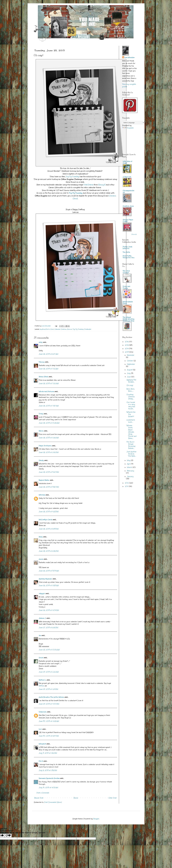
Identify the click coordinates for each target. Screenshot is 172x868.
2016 (127, 342)
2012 (127, 483)
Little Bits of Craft (127, 162)
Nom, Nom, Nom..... (131, 390)
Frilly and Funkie (126, 287)
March (130, 467)
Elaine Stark (44, 377)
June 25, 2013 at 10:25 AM (49, 423)
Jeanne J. (43, 618)
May (129, 460)
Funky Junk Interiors (127, 248)
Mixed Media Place (128, 303)
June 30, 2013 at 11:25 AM (49, 721)
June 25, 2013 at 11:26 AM (49, 438)
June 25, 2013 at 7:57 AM (49, 406)
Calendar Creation (60, 329)
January (130, 476)
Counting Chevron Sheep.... (131, 397)
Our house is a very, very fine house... (131, 406)
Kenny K (102, 185)
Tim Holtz (126, 252)
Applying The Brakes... (131, 381)
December (131, 355)
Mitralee (42, 495)
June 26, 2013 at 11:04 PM (49, 610)
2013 (127, 352)
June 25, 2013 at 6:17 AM (49, 354)
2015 (127, 345)
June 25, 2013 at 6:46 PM (49, 551)
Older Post (112, 798)
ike (40, 635)
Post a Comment (43, 793)
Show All (134, 234)
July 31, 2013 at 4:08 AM (48, 788)
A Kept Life (127, 177)
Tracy (41, 414)
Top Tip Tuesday (73, 177)
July (129, 373)
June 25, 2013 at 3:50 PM (49, 487)
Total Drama (88, 185)
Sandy (41, 460)
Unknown (43, 712)
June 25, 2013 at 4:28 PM (49, 512)
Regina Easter (44, 480)
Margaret (42, 744)
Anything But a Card (47, 329)
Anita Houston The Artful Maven (51, 697)
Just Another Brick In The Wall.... (132, 454)
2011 (127, 486)
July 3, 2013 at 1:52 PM (48, 753)
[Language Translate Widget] (133, 123)
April (129, 464)
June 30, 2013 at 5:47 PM (49, 736)
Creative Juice (128, 206)
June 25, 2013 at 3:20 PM (49, 472)
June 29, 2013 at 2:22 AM (49, 672)
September (131, 364)
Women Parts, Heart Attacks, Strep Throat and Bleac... (132, 432)
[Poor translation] (8, 835)
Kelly (41, 537)
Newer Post (39, 798)
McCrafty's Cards (46, 520)
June (129, 377)
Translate (128, 128)
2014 (127, 349)
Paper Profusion (45, 446)
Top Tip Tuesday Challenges (82, 329)
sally (41, 342)
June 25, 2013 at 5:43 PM (49, 529)
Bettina (42, 686)
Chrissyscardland (128, 191)
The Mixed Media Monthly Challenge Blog (129, 319)
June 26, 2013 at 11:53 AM (49, 586)
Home (76, 798)
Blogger (96, 819)
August (130, 370)
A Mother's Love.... (131, 421)
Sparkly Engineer (45, 579)
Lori (40, 729)
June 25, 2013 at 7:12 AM (49, 369)
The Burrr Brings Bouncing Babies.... (131, 445)
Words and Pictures (46, 392)
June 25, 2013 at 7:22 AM (49, 383)
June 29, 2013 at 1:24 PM (48, 689)
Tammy (42, 362)
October (130, 361)
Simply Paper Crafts (128, 221)
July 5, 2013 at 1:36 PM (48, 770)
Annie (41, 559)
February (131, 471)
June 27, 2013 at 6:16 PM (49, 628)
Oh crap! (130, 385)
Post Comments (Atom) (53, 802)
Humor (70, 329)
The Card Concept (126, 272)
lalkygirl (42, 594)
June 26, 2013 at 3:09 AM (49, 571)
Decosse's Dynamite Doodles (49, 778)
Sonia (41, 658)
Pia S (41, 761)
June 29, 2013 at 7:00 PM (49, 704)
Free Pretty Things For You (129, 257)
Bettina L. (42, 680)
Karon (41, 431)
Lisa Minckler (130, 57)
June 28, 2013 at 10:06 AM (49, 650)
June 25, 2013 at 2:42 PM (49, 452)
